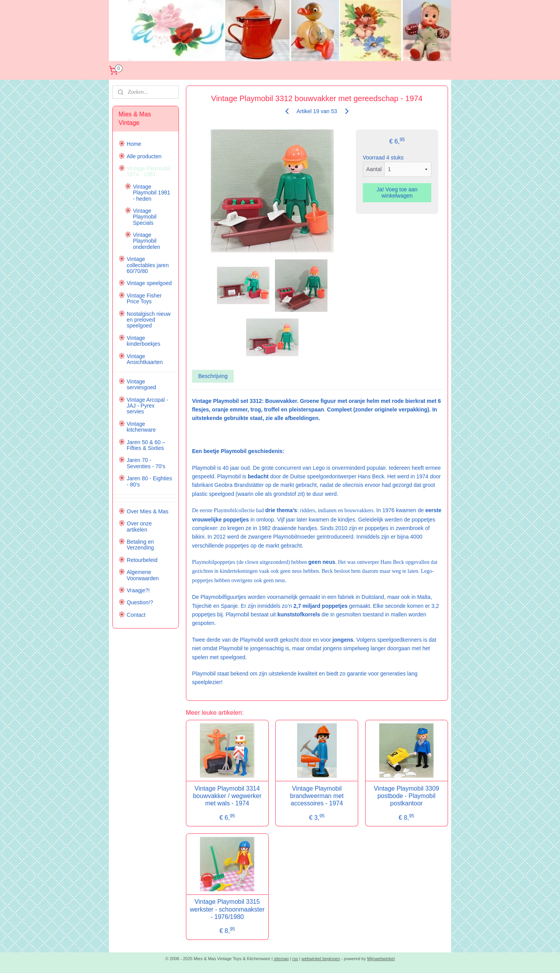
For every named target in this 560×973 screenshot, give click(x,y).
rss (295, 959)
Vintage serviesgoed (142, 384)
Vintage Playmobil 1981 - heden (152, 193)
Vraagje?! (138, 590)
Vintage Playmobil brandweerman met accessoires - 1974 (317, 796)
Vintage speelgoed (149, 283)
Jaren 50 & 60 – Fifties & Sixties (146, 445)
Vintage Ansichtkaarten (145, 359)
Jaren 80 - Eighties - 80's (150, 481)
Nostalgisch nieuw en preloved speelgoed (149, 320)
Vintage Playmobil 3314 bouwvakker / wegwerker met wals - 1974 (227, 796)
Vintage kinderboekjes (143, 341)
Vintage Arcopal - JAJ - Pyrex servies (147, 406)
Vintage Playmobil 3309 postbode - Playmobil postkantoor (406, 796)
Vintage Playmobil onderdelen (147, 241)
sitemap (281, 959)
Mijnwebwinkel (381, 959)
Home (134, 144)
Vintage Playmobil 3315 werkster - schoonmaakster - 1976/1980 (227, 909)
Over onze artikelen (139, 526)
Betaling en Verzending (140, 545)
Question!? (140, 602)
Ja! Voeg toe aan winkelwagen (397, 192)
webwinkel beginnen (321, 959)
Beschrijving (213, 376)
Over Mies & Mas (148, 511)
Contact (136, 615)
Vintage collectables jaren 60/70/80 (148, 265)
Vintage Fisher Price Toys (144, 298)
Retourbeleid (142, 560)
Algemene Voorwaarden (143, 575)
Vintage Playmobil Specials (145, 217)
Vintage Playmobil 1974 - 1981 (149, 171)
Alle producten (144, 156)
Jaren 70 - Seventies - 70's (146, 463)
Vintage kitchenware (141, 427)
